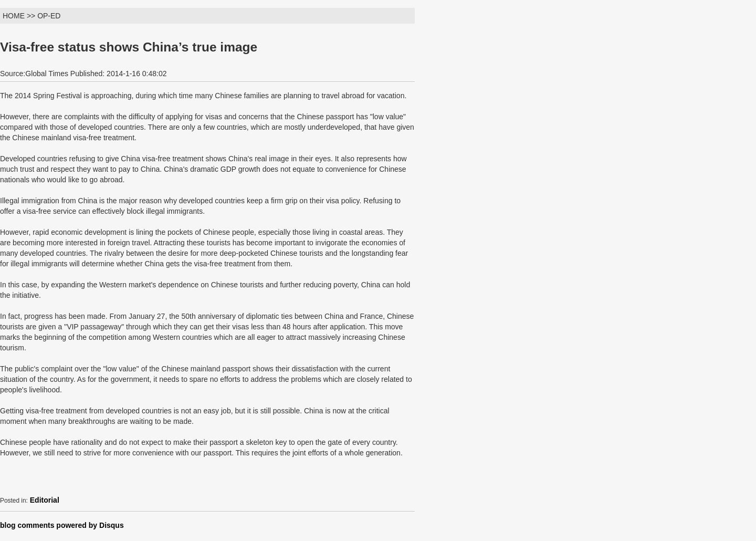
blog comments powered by (62, 525)
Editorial (45, 500)
